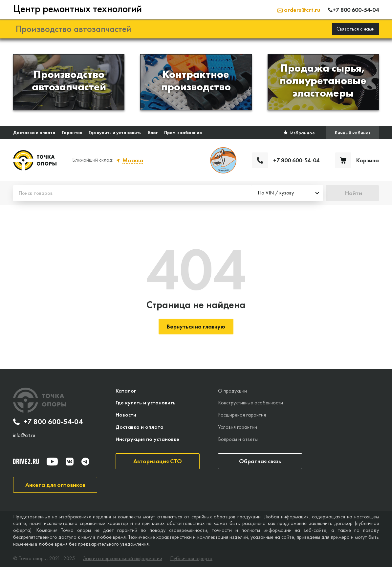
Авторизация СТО (158, 461)
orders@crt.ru (299, 10)
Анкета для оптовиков (55, 485)
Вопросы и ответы (238, 439)
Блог (153, 132)
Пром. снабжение (183, 132)
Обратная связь (260, 461)
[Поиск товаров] (132, 193)
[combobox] (288, 193)
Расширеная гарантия (242, 415)
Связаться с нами (356, 29)
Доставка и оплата (34, 132)
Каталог (126, 391)
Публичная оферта (191, 558)
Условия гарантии (238, 427)
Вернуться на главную (196, 326)
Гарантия (72, 132)
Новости (126, 415)
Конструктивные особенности (250, 403)
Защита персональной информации (122, 558)
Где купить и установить (115, 132)
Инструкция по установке (147, 439)
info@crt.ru (24, 435)
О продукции (232, 391)
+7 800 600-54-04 (48, 422)
